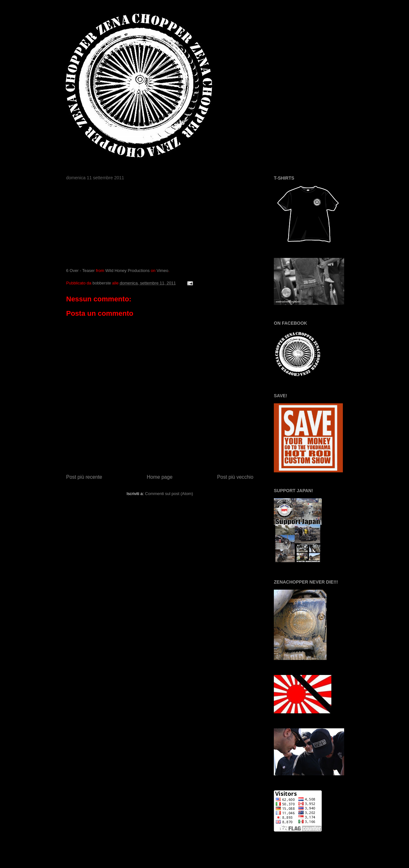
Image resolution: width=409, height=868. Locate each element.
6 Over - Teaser (80, 271)
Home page (160, 477)
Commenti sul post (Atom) (169, 494)
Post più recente (84, 477)
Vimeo (162, 271)
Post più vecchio (235, 477)
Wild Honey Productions (128, 271)
